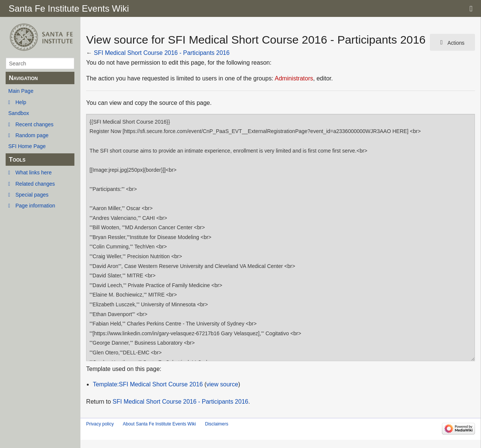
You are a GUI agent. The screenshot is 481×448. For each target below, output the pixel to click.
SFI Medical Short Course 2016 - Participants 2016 (162, 53)
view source (222, 384)
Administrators (294, 78)
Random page (32, 135)
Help (21, 102)
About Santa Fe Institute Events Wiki (160, 424)
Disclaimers (216, 424)
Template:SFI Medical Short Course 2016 (148, 384)
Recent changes (34, 124)
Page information (35, 206)
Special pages (32, 195)
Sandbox (19, 113)
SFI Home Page (27, 146)
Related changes (35, 184)
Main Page (21, 91)
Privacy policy (100, 424)
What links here (33, 173)
